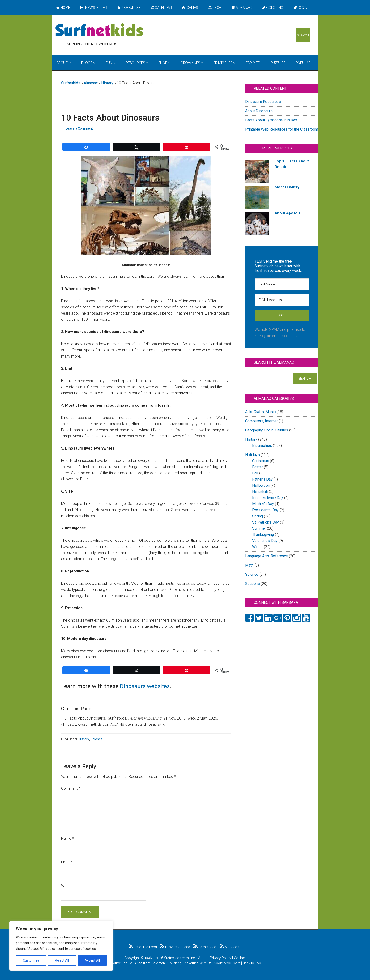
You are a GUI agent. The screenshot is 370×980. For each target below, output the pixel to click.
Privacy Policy (221, 958)
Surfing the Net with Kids (99, 30)
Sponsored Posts (227, 963)
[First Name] (282, 284)
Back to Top (252, 963)
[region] (61, 946)
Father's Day (262, 479)
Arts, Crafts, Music (260, 412)
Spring (258, 516)
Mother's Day (263, 504)
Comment (71, 788)
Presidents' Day (265, 510)
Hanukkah (260, 492)
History (107, 83)
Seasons (252, 584)
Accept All (92, 960)
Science (97, 739)
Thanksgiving (263, 535)
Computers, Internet (261, 421)
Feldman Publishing (167, 963)
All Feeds (229, 947)
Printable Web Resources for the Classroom (282, 129)
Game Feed (205, 947)
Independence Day (268, 498)
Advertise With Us (198, 963)
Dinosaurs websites (145, 686)
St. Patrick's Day (266, 522)
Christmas (261, 461)
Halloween (261, 485)
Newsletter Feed (175, 947)
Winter (258, 547)
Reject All (62, 960)
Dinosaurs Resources (263, 102)
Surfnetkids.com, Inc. (180, 958)
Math (249, 565)
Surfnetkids (71, 83)
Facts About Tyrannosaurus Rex (271, 120)
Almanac (91, 83)
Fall (255, 473)
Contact (240, 958)
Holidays (252, 455)
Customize (31, 960)
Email (67, 862)
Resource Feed (143, 947)
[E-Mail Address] (282, 300)
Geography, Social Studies (267, 430)
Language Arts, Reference (267, 556)
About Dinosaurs (259, 111)
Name (67, 838)
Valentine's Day (265, 541)
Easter (258, 467)
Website (68, 886)
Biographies (262, 445)
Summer (259, 528)
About (203, 958)
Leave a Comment (79, 128)
